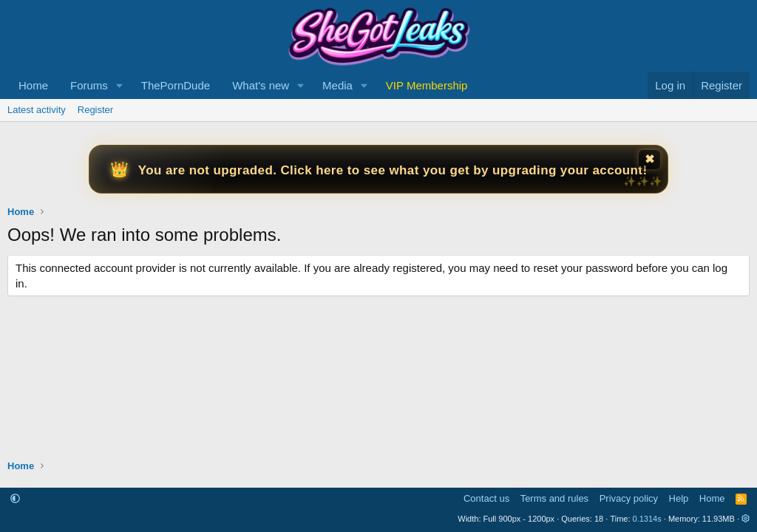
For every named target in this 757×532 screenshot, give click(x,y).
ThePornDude (176, 85)
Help (679, 498)
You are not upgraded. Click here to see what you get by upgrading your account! (393, 170)
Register (95, 110)
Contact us (486, 498)
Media (337, 85)
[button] (120, 85)
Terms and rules (554, 498)
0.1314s (647, 519)
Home (33, 85)
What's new (261, 85)
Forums (89, 85)
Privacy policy (629, 498)
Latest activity (37, 110)
